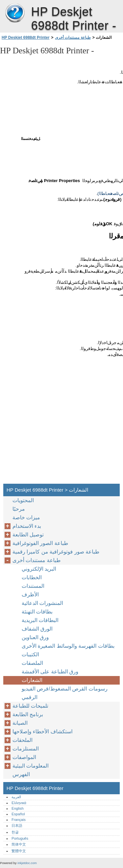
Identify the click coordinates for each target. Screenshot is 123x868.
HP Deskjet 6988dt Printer (15, 13)
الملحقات (22, 740)
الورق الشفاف (37, 629)
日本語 (17, 826)
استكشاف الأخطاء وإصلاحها (42, 732)
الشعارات (32, 680)
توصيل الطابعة (28, 535)
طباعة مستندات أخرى (73, 38)
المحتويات (23, 500)
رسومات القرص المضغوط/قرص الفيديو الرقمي (65, 693)
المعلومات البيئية (31, 766)
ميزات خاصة (26, 517)
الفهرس (21, 774)
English (18, 808)
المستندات (33, 586)
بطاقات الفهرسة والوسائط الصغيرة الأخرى (68, 646)
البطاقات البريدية (40, 620)
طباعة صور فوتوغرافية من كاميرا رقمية (56, 552)
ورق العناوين (35, 637)
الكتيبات (30, 654)
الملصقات (32, 663)
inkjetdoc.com (27, 863)
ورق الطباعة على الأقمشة (50, 672)
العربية (16, 797)
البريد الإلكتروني (39, 569)
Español (18, 814)
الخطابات (32, 577)
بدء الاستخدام (27, 526)
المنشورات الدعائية (42, 603)
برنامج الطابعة (28, 714)
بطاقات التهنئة (37, 612)
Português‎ (20, 838)
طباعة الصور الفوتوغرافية (40, 543)
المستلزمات (26, 749)
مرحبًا (19, 509)
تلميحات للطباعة (30, 706)
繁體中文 (19, 851)
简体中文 (19, 844)
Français (19, 820)
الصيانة (20, 723)
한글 (15, 832)
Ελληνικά (19, 803)
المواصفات (24, 757)
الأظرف (30, 595)
